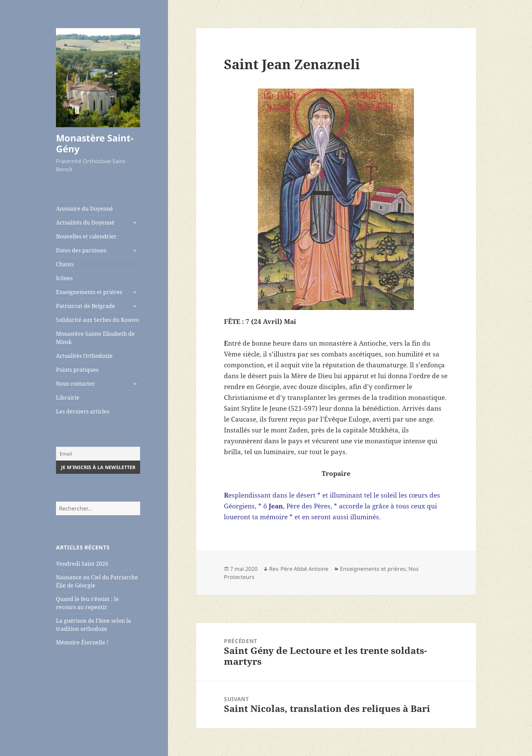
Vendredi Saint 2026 (82, 564)
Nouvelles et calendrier (86, 236)
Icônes (64, 278)
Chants (65, 264)
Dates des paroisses (81, 250)
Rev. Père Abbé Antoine (299, 569)
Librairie (68, 398)
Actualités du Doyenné (85, 222)
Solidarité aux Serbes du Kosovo (98, 320)
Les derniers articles (83, 411)
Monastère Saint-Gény (95, 143)
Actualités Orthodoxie (84, 356)
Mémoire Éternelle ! (82, 642)
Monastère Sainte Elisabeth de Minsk (95, 338)
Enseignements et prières (89, 292)
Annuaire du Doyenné (84, 209)
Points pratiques (77, 370)
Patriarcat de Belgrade (85, 306)
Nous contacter (75, 384)
